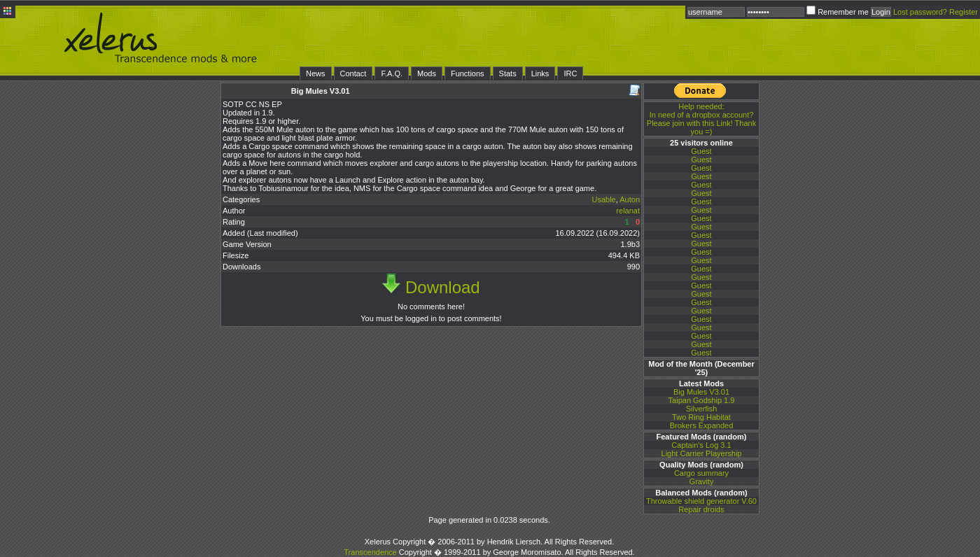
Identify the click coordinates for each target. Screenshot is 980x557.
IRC (570, 73)
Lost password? (920, 12)
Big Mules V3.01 (701, 392)
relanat (628, 211)
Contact (353, 73)
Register (964, 12)
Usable (603, 199)
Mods (427, 73)
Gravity (702, 481)
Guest (701, 151)
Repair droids (701, 509)
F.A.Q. (392, 73)
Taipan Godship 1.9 (702, 400)
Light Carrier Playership (702, 453)
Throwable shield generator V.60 (701, 501)
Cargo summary (701, 473)
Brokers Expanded (702, 425)
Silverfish (702, 409)
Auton (630, 199)
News (316, 73)
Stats (508, 73)
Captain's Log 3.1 (701, 445)
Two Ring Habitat (701, 417)
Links (540, 73)
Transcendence (370, 552)
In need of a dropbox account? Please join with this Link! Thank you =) (701, 119)
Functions (468, 73)
